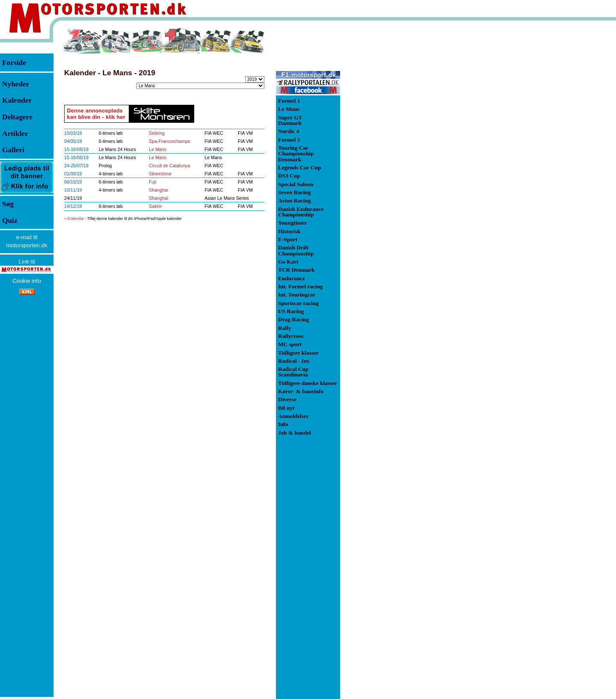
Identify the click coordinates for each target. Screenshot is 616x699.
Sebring (157, 133)
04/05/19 (73, 141)
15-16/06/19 (76, 149)
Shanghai (158, 190)
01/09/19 (73, 174)
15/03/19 (73, 133)
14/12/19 (73, 206)
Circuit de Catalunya (169, 166)
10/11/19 (73, 190)
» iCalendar (74, 219)
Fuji (153, 182)
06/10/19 (73, 182)
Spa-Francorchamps (170, 141)
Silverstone (160, 174)
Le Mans (158, 149)
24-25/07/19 (76, 166)
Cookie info (27, 281)
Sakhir (155, 206)
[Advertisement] (385, 156)
